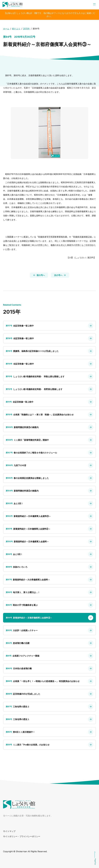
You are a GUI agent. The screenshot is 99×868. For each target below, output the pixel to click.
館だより (16, 29)
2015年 (26, 29)
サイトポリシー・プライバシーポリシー (22, 836)
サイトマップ (9, 831)
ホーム (6, 29)
